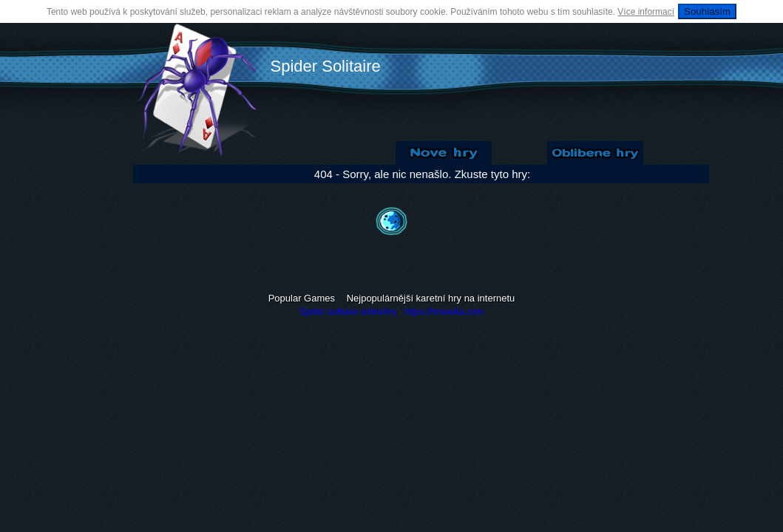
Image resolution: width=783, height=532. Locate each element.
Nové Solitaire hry (444, 153)
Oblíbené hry (595, 153)
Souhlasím (707, 11)
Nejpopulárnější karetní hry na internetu (431, 298)
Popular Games (302, 298)
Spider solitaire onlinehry (348, 312)
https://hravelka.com (444, 312)
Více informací (646, 12)
